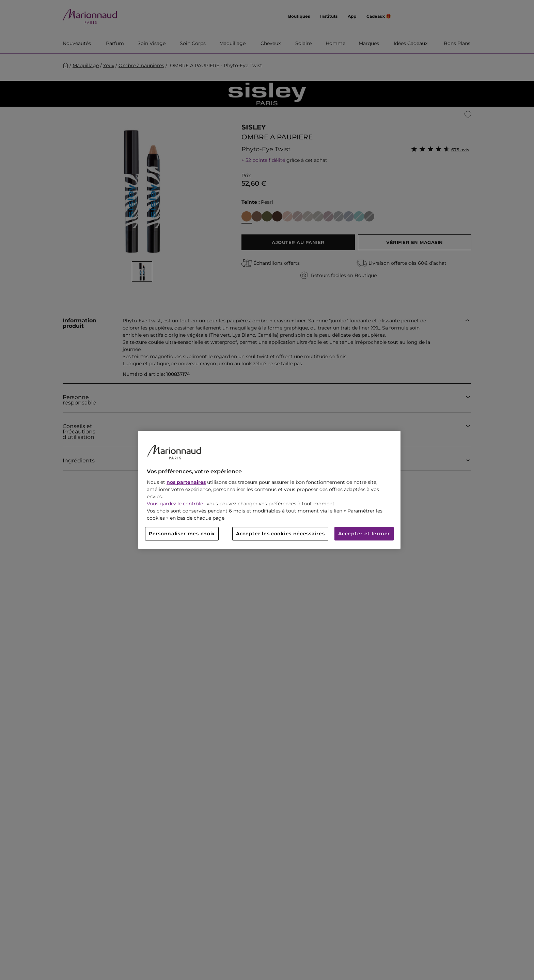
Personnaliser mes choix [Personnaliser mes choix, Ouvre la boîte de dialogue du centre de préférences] (182, 534)
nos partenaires (186, 483)
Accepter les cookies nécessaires (280, 534)
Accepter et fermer (364, 534)
